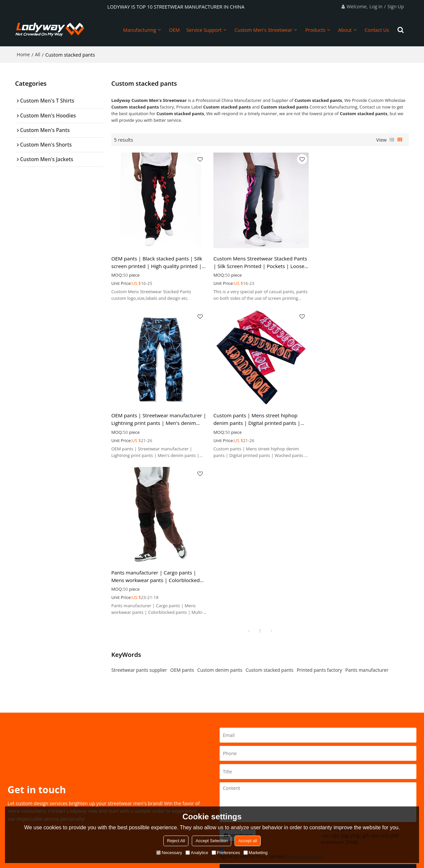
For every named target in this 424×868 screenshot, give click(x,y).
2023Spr (245, 769)
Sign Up (396, 6)
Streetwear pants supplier (139, 511)
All (38, 54)
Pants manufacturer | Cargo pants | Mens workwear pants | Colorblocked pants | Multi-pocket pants (257, 418)
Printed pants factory (319, 511)
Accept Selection (212, 841)
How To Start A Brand (37, 778)
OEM (174, 30)
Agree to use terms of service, (271, 696)
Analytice (197, 853)
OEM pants (182, 511)
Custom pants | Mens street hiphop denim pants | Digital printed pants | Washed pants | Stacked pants (155, 418)
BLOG (95, 788)
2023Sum (246, 778)
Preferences (226, 853)
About (345, 30)
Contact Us (377, 30)
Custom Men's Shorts (184, 788)
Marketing (256, 853)
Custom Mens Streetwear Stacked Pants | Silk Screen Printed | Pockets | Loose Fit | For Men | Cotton (260, 262)
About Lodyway (105, 769)
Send (318, 713)
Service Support (204, 30)
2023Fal (244, 788)
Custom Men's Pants (184, 778)
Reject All (176, 841)
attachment (238, 677)
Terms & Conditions (304, 698)
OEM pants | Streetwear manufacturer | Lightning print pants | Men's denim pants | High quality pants (359, 262)
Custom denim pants (220, 511)
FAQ (93, 797)
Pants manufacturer (367, 511)
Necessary (169, 853)
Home (24, 54)
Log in (376, 6)
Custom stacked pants (269, 511)
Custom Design (31, 797)
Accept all (247, 841)
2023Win (245, 797)
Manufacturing (140, 30)
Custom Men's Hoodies (186, 769)
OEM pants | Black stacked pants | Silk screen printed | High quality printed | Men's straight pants (157, 262)
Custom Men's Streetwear (263, 30)
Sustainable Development (41, 788)
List (392, 140)
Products (315, 30)
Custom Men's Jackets (185, 797)
